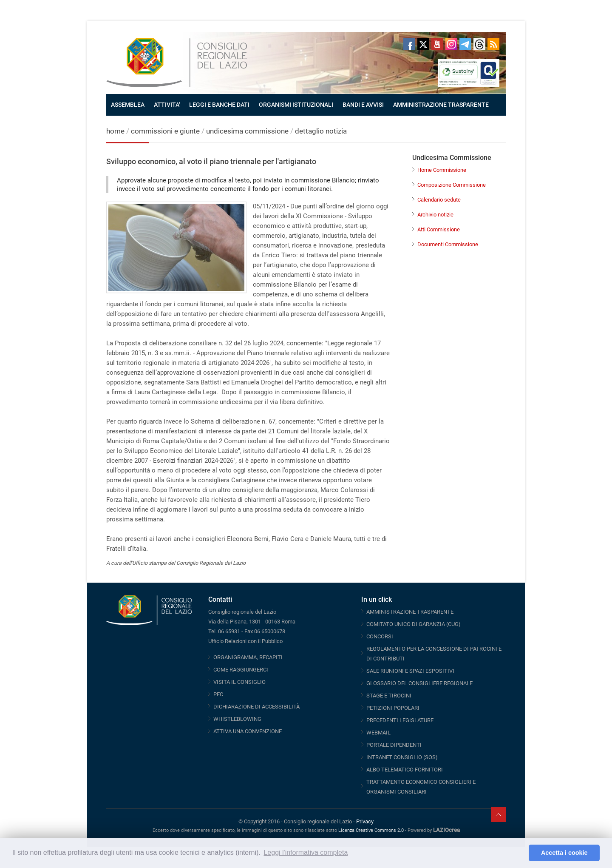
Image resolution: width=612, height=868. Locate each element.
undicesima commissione (247, 131)
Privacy (365, 821)
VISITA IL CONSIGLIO (239, 682)
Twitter (423, 44)
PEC (218, 694)
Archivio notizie (435, 215)
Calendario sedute (439, 200)
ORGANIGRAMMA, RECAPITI (248, 657)
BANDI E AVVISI (363, 105)
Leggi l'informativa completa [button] (306, 852)
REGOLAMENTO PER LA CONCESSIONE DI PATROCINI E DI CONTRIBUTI (434, 654)
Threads (479, 44)
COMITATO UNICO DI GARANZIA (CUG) (414, 624)
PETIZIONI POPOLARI (393, 708)
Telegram (465, 44)
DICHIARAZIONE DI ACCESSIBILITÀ (256, 707)
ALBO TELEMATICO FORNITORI (405, 770)
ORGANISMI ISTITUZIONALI (296, 105)
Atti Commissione (439, 229)
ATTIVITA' (167, 105)
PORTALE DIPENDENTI (394, 745)
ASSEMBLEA (128, 105)
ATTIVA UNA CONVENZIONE (248, 731)
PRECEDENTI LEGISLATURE (400, 720)
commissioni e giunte (165, 131)
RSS (493, 44)
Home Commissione (442, 170)
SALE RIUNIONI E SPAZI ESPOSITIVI (410, 671)
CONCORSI (380, 636)
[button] (520, 853)
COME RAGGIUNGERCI (241, 670)
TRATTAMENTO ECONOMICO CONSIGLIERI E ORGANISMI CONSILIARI (421, 787)
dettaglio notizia (321, 131)
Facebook (409, 44)
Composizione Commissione (452, 185)
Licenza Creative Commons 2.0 (371, 830)
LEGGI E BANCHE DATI (219, 105)
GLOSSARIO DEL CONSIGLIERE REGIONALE (419, 683)
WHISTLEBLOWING (237, 719)
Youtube (437, 44)
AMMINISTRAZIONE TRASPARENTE (441, 105)
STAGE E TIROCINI (389, 696)
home (115, 131)
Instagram (451, 44)
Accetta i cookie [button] (564, 853)
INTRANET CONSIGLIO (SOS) (402, 757)
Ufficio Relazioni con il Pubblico (245, 641)
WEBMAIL (378, 733)
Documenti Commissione (448, 244)
